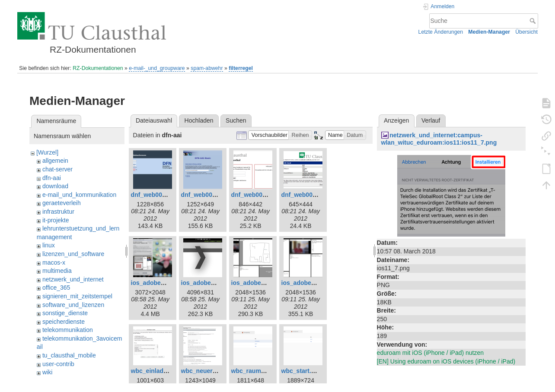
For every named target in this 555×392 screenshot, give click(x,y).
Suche (534, 21)
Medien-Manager (489, 32)
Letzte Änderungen (441, 32)
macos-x (54, 262)
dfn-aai (52, 178)
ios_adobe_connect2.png (217, 283)
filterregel (241, 68)
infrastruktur (58, 212)
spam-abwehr (207, 68)
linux (49, 245)
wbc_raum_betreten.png (266, 371)
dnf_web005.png (305, 195)
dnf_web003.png (255, 195)
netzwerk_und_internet (73, 279)
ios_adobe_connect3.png (268, 283)
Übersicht (526, 32)
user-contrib (58, 364)
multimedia (57, 271)
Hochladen (199, 120)
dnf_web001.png (155, 195)
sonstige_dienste (65, 313)
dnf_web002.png (205, 195)
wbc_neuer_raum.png (212, 371)
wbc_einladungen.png (163, 371)
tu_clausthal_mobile (69, 355)
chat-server (57, 169)
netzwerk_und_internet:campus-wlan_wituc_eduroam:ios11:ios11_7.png (439, 139)
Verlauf (431, 120)
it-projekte (56, 220)
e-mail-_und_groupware (157, 68)
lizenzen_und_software (73, 254)
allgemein (55, 161)
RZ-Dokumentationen (98, 68)
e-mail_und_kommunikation (79, 195)
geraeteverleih (62, 203)
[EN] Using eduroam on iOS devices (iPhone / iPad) (446, 361)
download (55, 186)
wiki (47, 372)
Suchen (236, 120)
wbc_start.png (302, 371)
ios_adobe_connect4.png (318, 283)
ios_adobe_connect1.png (167, 283)
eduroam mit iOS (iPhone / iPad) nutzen (430, 353)
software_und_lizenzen (73, 305)
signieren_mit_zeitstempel (77, 296)
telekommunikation (68, 330)
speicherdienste (64, 322)
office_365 (56, 288)
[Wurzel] (47, 152)
